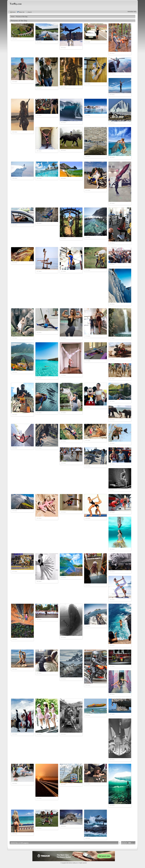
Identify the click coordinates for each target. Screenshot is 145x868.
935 (130, 843)
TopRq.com (75, 863)
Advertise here (132, 12)
